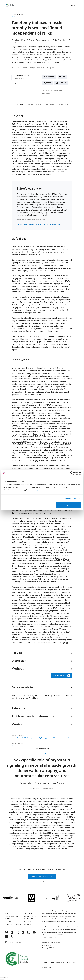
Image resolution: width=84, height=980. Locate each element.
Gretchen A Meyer (19, 40)
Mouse (14, 746)
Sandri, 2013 (35, 395)
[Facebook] (12, 937)
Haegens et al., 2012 (59, 439)
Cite (63, 77)
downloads (56, 91)
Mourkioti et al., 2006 (34, 432)
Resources (28, 922)
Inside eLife (28, 914)
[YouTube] (34, 933)
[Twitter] (18, 933)
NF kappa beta (47, 738)
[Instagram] (29, 933)
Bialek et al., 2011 (19, 537)
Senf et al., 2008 (52, 453)
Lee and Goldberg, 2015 (45, 445)
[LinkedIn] (12, 933)
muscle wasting (66, 738)
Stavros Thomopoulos (38, 40)
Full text (19, 104)
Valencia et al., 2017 (46, 579)
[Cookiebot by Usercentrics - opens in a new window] (72, 473)
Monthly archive (30, 916)
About (7, 911)
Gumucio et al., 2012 (43, 574)
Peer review (50, 104)
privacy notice (43, 490)
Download (50, 77)
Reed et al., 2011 (40, 434)
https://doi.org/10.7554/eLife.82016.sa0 (31, 219)
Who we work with (12, 916)
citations (46, 94)
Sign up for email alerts (42, 876)
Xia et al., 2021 (18, 614)
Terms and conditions (13, 924)
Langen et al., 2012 (19, 442)
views (46, 91)
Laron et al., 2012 (62, 558)
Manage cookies (71, 498)
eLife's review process (52, 224)
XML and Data (28, 924)
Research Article (18, 14)
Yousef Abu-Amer (55, 40)
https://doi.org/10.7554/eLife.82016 (36, 68)
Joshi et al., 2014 (59, 574)
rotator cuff (36, 738)
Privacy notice (42, 881)
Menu (73, 5)
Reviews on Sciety (36, 224)
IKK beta (56, 738)
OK (69, 505)
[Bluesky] (7, 933)
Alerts (7, 919)
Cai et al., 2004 (46, 442)
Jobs (7, 914)
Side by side (63, 104)
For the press (29, 919)
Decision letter (22, 224)
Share (49, 83)
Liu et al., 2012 (27, 571)
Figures (34, 104)
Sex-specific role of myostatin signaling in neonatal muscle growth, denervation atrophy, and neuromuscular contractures (42, 768)
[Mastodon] (23, 933)
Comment (63, 83)
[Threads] (7, 937)
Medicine (15, 17)
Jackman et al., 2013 (21, 395)
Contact (8, 922)
